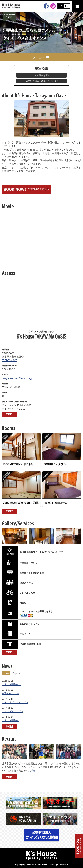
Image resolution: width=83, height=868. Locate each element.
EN (67, 6)
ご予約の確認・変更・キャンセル (42, 81)
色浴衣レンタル (10, 693)
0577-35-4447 (9, 360)
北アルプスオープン (13, 711)
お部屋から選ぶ (42, 75)
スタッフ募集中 (10, 720)
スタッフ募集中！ (11, 684)
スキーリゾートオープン (15, 702)
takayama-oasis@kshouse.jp (17, 378)
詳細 (33, 771)
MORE (10, 414)
